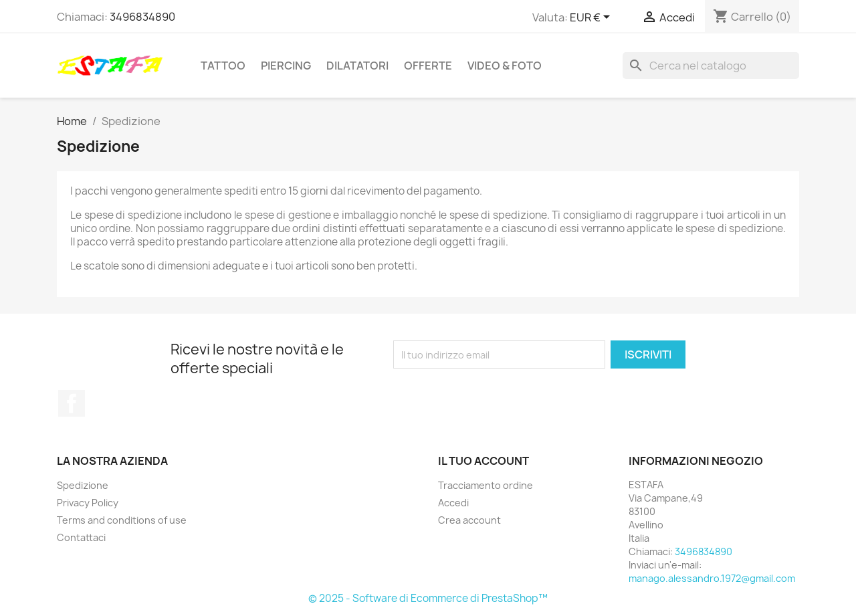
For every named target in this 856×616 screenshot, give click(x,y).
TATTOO (223, 66)
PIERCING (286, 66)
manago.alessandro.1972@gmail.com (712, 578)
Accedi (453, 503)
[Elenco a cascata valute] (592, 18)
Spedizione (83, 485)
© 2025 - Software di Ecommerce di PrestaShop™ (428, 598)
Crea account (469, 520)
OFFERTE (428, 66)
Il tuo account (484, 461)
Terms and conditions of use (122, 520)
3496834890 (142, 17)
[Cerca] (711, 66)
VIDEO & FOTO (505, 66)
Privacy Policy (88, 503)
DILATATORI (357, 66)
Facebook (72, 403)
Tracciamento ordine (486, 485)
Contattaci (81, 537)
